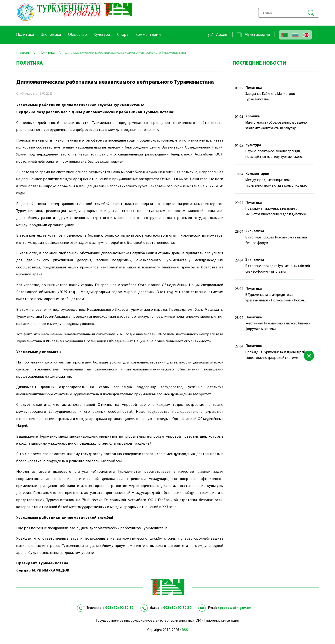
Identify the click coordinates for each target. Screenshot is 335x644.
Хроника (253, 117)
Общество (77, 35)
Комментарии (148, 35)
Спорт (123, 35)
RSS (185, 630)
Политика (25, 35)
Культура (102, 35)
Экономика (51, 35)
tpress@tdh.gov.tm (235, 608)
